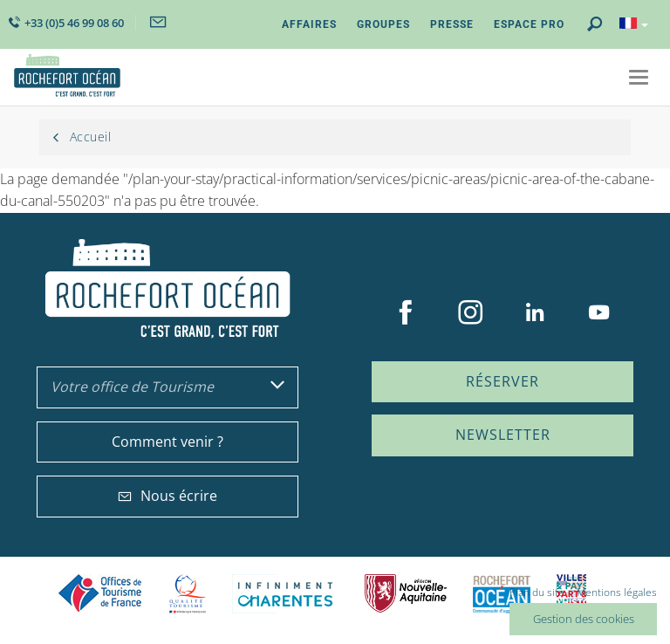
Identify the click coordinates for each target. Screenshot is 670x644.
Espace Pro (529, 24)
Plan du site (537, 592)
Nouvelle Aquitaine (406, 594)
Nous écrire (167, 496)
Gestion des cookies (584, 619)
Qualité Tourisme (188, 594)
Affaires (309, 24)
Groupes (383, 24)
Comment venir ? (167, 442)
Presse (452, 24)
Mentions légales (617, 592)
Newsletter (503, 435)
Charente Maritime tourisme (285, 594)
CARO (502, 594)
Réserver (502, 381)
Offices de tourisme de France (100, 594)
